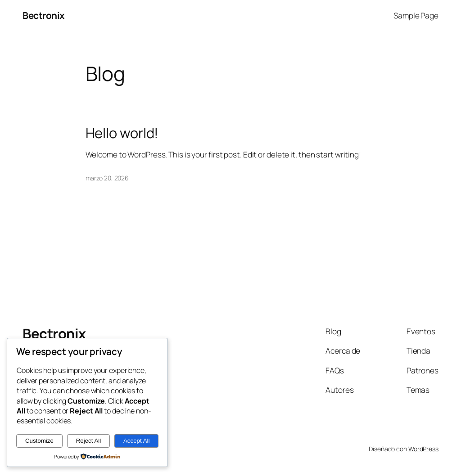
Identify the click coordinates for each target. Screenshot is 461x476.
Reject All (89, 441)
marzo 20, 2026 (107, 178)
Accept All (137, 441)
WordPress (423, 449)
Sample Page (416, 15)
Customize (39, 441)
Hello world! (122, 133)
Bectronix (44, 15)
